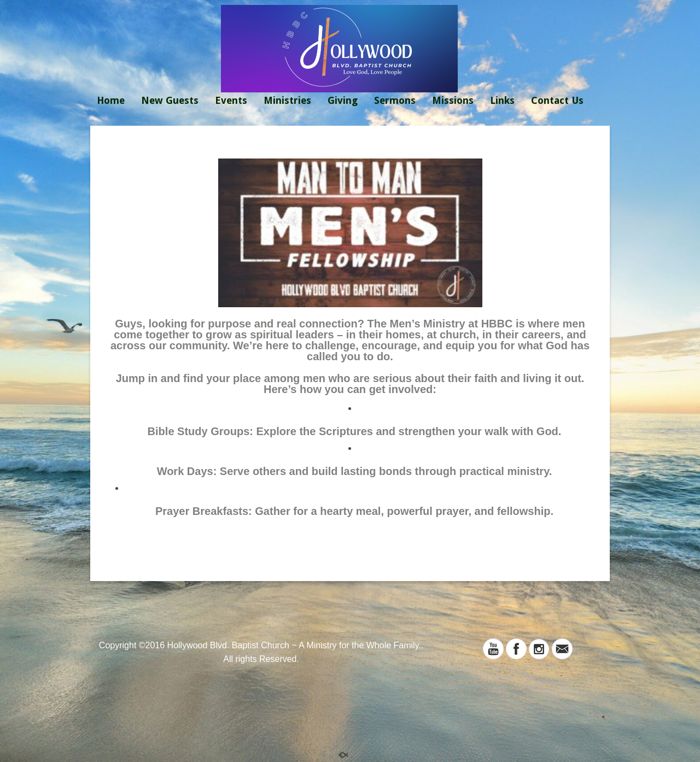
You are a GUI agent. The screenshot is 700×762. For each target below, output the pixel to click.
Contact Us (557, 100)
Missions (453, 100)
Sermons (395, 100)
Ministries (287, 100)
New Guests (170, 100)
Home (111, 100)
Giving (343, 100)
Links (502, 100)
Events (231, 100)
